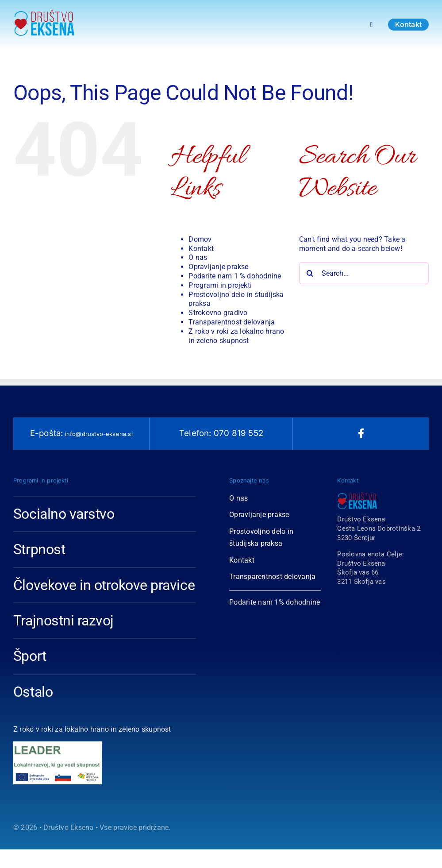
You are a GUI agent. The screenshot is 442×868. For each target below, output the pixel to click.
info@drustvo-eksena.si (98, 434)
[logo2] (58, 773)
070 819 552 (237, 433)
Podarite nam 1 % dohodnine (235, 276)
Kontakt (201, 249)
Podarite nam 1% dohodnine (275, 602)
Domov (200, 239)
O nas (198, 257)
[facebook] (361, 433)
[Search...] (364, 273)
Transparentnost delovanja (232, 322)
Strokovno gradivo (218, 313)
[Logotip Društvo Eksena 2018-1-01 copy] (44, 13)
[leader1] (58, 745)
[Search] (310, 273)
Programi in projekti (220, 285)
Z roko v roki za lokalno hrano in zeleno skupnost (236, 336)
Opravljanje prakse (218, 267)
